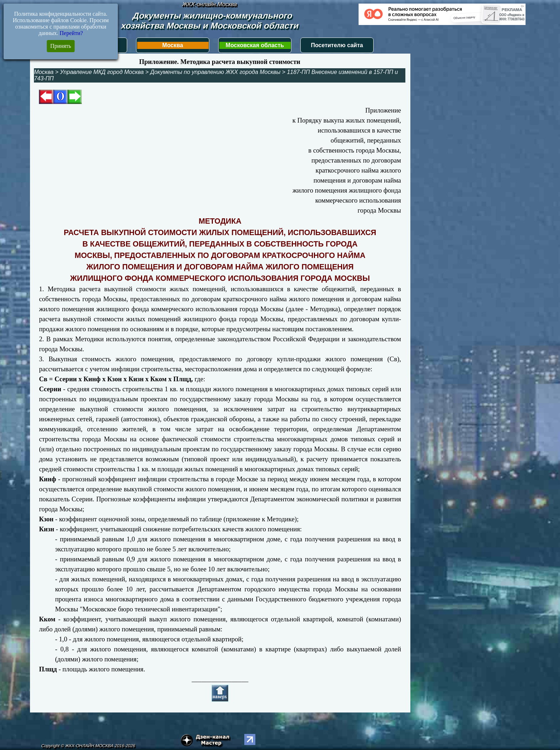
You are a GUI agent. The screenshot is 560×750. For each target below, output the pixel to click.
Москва (172, 45)
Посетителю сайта (337, 45)
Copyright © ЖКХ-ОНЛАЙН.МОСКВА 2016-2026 (88, 746)
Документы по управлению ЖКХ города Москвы (216, 72)
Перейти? (71, 33)
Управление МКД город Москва (102, 72)
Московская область (255, 45)
